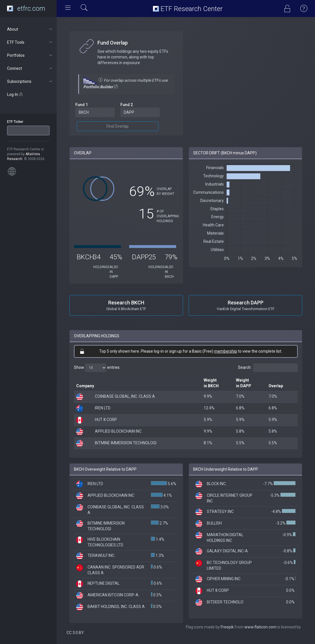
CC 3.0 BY (75, 633)
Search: (268, 368)
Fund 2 (127, 105)
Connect (30, 68)
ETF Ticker (15, 122)
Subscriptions (30, 81)
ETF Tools (30, 42)
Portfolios (30, 55)
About (30, 29)
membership (226, 351)
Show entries (97, 368)
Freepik (227, 627)
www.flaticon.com (260, 627)
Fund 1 (82, 105)
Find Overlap (118, 126)
